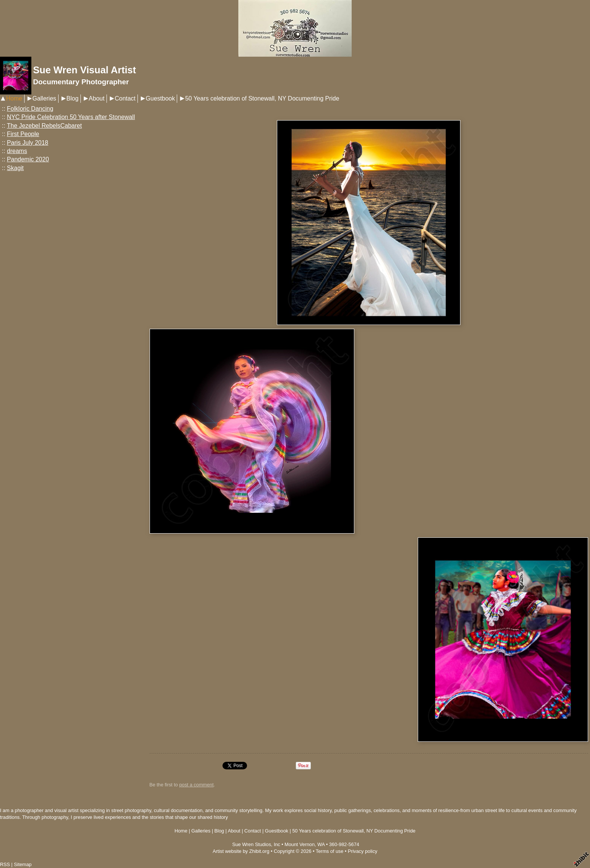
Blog (73, 98)
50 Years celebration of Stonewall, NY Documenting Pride (262, 98)
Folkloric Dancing (30, 109)
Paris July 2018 (27, 143)
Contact (125, 98)
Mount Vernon (300, 844)
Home (14, 98)
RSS (5, 864)
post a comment (196, 785)
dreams (17, 151)
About (97, 98)
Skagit (15, 168)
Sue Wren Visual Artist (84, 70)
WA (321, 844)
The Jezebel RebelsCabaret (44, 126)
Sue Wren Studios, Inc (256, 844)
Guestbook (160, 98)
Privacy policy (363, 851)
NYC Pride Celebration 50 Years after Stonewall (71, 117)
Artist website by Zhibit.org (241, 851)
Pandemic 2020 (28, 159)
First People (23, 134)
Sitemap (23, 864)
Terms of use (330, 851)
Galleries (44, 98)
